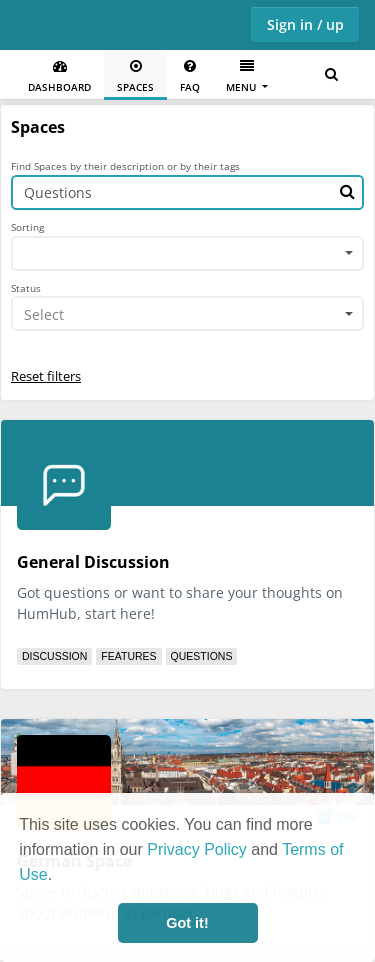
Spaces (135, 76)
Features (128, 656)
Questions (202, 656)
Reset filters (46, 376)
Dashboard (59, 76)
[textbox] (181, 314)
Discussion (54, 656)
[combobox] (187, 253)
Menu (242, 76)
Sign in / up (305, 24)
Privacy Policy (197, 849)
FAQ (190, 76)
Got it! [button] (187, 923)
